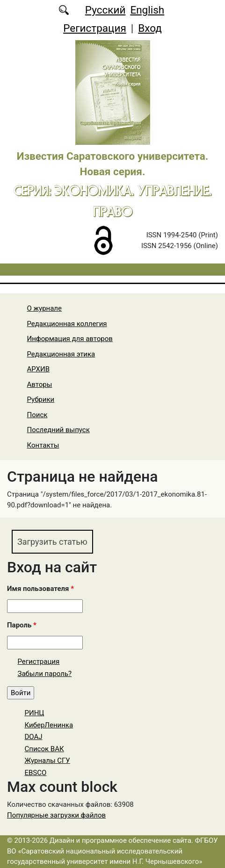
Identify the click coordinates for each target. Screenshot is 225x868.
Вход (150, 28)
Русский (105, 10)
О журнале (45, 308)
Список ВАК (44, 749)
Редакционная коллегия (67, 324)
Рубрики (41, 399)
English (147, 10)
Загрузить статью (52, 542)
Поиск (37, 415)
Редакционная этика (61, 354)
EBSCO (36, 773)
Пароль (22, 625)
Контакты (43, 445)
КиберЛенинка (49, 725)
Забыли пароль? (45, 674)
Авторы (40, 384)
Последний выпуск (58, 430)
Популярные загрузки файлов (56, 815)
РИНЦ (35, 713)
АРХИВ (38, 369)
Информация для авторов (70, 339)
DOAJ (34, 737)
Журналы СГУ (47, 761)
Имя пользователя (40, 589)
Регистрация (95, 28)
